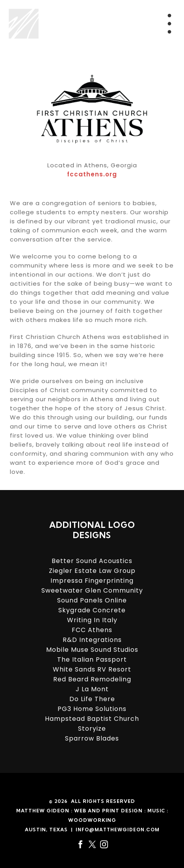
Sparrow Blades (92, 738)
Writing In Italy (92, 620)
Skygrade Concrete (92, 610)
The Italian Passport (92, 659)
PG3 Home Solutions (92, 709)
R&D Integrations (92, 640)
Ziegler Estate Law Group (92, 571)
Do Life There (92, 699)
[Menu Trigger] (169, 24)
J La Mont (92, 689)
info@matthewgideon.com (118, 830)
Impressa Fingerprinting (92, 581)
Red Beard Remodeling (92, 679)
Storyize (92, 729)
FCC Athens (92, 630)
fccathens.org (92, 177)
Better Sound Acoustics (92, 561)
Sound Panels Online (92, 600)
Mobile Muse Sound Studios (92, 650)
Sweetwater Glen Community (92, 590)
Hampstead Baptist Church (92, 719)
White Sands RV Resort (92, 669)
